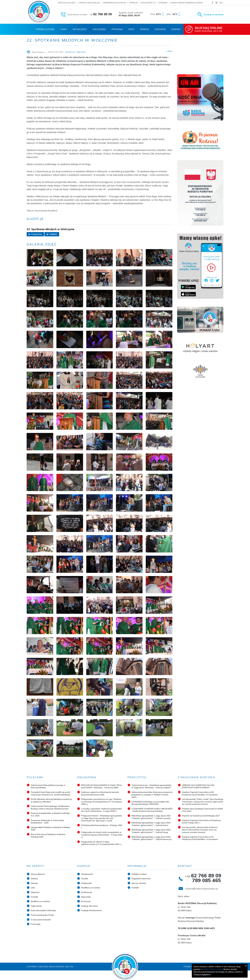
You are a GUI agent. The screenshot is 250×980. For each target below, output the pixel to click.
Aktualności (80, 29)
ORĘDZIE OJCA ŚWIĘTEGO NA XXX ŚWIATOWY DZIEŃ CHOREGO (198, 786)
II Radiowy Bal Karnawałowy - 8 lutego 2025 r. (102, 826)
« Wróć (169, 51)
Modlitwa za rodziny (40, 901)
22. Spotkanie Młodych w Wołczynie (50, 229)
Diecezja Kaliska (67, 3)
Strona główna (38, 874)
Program (117, 29)
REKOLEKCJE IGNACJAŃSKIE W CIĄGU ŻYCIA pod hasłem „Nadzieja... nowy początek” (101, 786)
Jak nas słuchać (139, 883)
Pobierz (52, 234)
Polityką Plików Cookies (212, 969)
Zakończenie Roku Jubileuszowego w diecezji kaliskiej (48, 786)
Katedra (163, 3)
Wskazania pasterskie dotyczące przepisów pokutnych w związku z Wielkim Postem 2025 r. (152, 795)
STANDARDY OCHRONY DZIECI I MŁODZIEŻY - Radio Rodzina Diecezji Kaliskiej (152, 810)
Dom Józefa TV (148, 3)
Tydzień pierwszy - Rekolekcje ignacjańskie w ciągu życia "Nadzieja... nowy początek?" (151, 786)
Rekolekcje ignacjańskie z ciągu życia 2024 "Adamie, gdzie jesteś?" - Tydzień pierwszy (152, 838)
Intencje (145, 29)
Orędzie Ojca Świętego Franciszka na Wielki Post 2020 (202, 810)
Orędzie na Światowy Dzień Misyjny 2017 (201, 816)
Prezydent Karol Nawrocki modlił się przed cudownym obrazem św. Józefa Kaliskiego (51, 793)
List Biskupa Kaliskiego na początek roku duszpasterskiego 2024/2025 (150, 803)
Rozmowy (86, 901)
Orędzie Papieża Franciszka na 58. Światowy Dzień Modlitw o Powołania (200, 793)
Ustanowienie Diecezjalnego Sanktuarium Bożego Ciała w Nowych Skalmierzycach (50, 807)
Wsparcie (160, 29)
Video (131, 29)
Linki (33, 888)
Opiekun (133, 3)
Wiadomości (87, 874)
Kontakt (176, 29)
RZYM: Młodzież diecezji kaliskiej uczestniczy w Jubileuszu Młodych (51, 800)
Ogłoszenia (99, 29)
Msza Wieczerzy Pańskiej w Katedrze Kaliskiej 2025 (48, 836)
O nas (64, 29)
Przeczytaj (36, 924)
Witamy (34, 879)
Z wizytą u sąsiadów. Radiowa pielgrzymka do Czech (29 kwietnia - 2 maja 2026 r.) (101, 810)
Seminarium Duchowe (114, 3)
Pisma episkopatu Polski (42, 915)
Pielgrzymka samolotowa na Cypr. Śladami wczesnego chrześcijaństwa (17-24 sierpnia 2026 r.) (101, 802)
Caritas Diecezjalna (89, 3)
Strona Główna (45, 29)
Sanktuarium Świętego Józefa (187, 3)
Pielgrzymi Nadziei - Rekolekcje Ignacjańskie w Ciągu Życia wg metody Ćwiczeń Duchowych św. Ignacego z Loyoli (102, 818)
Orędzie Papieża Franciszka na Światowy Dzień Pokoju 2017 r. (201, 822)
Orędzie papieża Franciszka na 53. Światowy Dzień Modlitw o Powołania (200, 838)
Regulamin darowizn (141, 879)
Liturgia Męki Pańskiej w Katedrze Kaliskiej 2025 (50, 829)
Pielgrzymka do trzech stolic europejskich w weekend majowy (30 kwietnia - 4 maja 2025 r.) (102, 835)
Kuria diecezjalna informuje (43, 910)
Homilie (85, 879)
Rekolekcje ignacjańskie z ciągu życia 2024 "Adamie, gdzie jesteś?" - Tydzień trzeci (151, 824)
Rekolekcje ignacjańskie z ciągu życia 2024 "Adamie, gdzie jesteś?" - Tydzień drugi (151, 831)
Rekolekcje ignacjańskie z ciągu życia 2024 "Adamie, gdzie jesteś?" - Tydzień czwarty (151, 817)
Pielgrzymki (86, 883)
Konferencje (87, 892)
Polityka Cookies (139, 874)
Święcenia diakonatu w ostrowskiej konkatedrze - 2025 (47, 822)
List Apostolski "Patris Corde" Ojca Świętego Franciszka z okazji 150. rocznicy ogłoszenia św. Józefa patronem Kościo (203, 802)
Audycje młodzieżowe (91, 910)
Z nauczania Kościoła (41, 920)
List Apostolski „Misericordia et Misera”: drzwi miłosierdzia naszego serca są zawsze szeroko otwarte (200, 830)
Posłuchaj (35, 234)
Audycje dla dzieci (90, 906)
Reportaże (86, 897)
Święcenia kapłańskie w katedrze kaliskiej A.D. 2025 (50, 814)
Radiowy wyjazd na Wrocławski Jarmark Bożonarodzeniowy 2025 (100, 793)
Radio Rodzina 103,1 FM (209, 29)
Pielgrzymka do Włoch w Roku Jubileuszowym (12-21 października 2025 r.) (101, 843)
